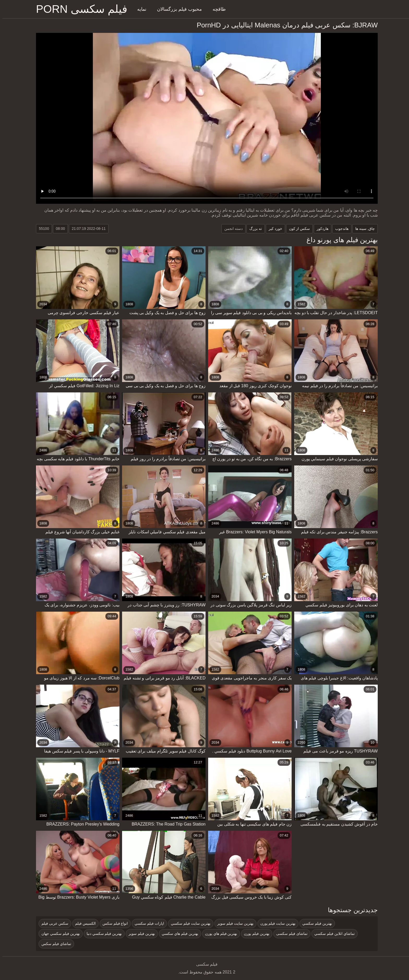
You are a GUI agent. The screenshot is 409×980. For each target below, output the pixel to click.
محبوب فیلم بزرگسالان (177, 9)
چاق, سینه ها (363, 229)
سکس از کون (297, 229)
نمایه (139, 9)
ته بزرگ (253, 229)
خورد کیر (273, 229)
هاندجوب (339, 229)
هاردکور (320, 229)
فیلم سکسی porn (79, 9)
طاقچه (217, 9)
